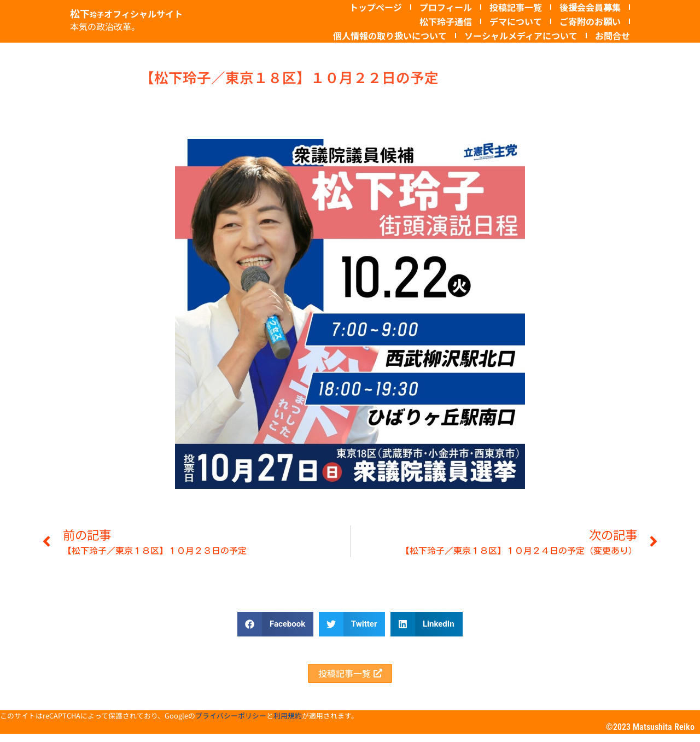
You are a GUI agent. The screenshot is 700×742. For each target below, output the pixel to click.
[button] (275, 624)
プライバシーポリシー (231, 724)
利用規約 (288, 724)
